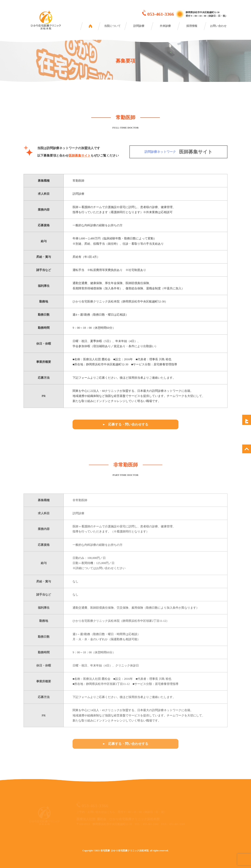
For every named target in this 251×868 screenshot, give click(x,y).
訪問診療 (139, 26)
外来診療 (165, 26)
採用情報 (192, 26)
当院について (112, 26)
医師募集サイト (80, 158)
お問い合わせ (218, 26)
